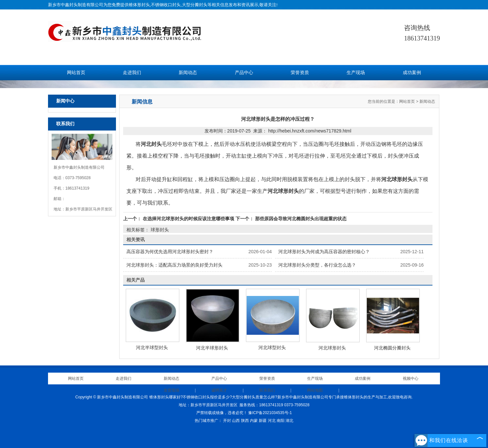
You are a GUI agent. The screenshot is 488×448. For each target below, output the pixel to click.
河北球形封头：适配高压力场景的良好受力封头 (174, 265)
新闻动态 (188, 73)
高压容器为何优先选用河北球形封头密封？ (170, 252)
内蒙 (254, 421)
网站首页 (76, 73)
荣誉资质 (300, 73)
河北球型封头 (272, 348)
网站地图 (315, 390)
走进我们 (132, 73)
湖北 (289, 421)
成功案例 (412, 73)
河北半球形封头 (212, 348)
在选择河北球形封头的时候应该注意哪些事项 (188, 219)
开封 (227, 421)
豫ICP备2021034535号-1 (270, 413)
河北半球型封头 (152, 348)
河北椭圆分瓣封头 (392, 348)
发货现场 (171, 390)
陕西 (245, 421)
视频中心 (411, 378)
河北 (272, 421)
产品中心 (244, 73)
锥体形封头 (139, 5)
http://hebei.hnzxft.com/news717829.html (310, 131)
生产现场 (356, 73)
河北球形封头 (332, 348)
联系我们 (267, 390)
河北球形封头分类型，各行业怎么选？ (317, 265)
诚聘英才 (219, 390)
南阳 (281, 421)
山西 (236, 421)
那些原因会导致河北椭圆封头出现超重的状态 (300, 219)
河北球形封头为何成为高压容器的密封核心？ (324, 252)
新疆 (263, 421)
